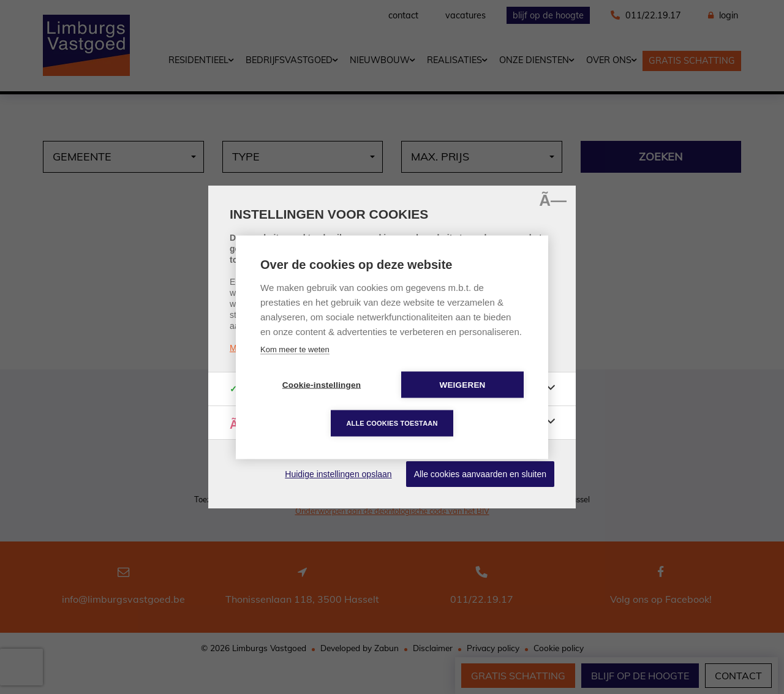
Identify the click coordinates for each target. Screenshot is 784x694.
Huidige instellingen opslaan (338, 474)
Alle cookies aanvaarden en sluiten (480, 474)
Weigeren (462, 384)
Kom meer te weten (295, 349)
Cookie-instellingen (322, 384)
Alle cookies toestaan (392, 423)
